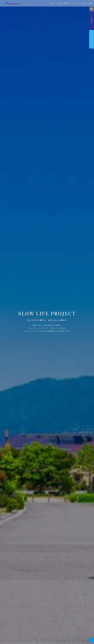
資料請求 (92, 21)
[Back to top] (92, 640)
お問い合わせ (92, 39)
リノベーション (75, 3)
